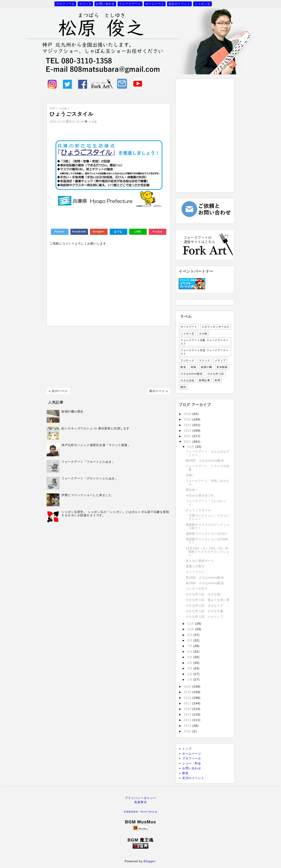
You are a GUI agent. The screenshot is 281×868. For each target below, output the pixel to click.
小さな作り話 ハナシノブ (205, 617)
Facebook (79, 232)
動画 (185, 773)
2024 (188, 425)
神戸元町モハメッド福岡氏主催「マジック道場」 (96, 445)
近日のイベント (179, 4)
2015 (188, 714)
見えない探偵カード (200, 561)
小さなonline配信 (192, 374)
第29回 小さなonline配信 (205, 578)
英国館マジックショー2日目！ (207, 534)
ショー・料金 (192, 763)
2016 (188, 709)
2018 (188, 698)
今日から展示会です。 (202, 495)
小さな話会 (187, 380)
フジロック (187, 360)
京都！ (191, 475)
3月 (190, 668)
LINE (138, 232)
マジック (85, 4)
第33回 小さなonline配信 (205, 583)
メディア (220, 360)
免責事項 (140, 802)
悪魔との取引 (195, 566)
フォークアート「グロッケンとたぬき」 (90, 478)
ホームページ (155, 4)
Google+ (99, 232)
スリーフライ (195, 572)
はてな (118, 232)
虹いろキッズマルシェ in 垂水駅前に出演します (95, 428)
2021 (188, 442)
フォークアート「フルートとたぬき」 (88, 462)
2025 (188, 419)
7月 (190, 646)
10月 (191, 629)
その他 (203, 334)
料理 (217, 380)
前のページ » (159, 391)
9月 (190, 635)
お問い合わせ (105, 4)
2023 (188, 431)
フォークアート (130, 4)
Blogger (149, 861)
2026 (188, 414)
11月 (191, 624)
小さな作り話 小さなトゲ (205, 606)
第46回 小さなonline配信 (205, 461)
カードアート (189, 327)
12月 (191, 447)
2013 (188, 726)
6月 (190, 652)
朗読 (183, 387)
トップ (187, 749)
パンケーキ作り (197, 589)
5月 (190, 657)
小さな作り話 (216, 374)
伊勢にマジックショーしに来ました (87, 495)
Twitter (59, 232)
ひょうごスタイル (198, 510)
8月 (190, 640)
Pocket (157, 232)
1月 (190, 680)
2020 (188, 687)
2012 (188, 731)
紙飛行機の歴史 (72, 412)
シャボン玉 (203, 4)
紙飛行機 (206, 367)
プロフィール (65, 4)
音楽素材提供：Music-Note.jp (140, 812)
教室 (183, 367)
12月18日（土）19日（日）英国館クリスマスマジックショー (208, 552)
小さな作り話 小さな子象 (205, 611)
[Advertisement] (108, 357)
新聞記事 (204, 380)
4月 (190, 663)
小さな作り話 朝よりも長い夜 (208, 600)
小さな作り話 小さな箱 (203, 594)
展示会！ (192, 490)
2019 (188, 692)
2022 (188, 436)
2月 (190, 674)
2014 (188, 720)
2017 (188, 703)
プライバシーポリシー (141, 798)
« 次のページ (58, 391)
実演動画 (222, 367)
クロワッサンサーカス (216, 327)
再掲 (193, 367)
